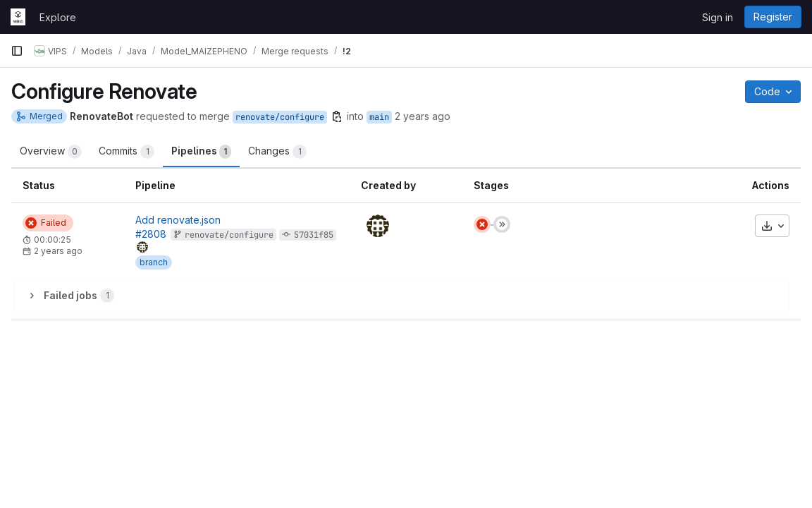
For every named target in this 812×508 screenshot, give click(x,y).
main (379, 117)
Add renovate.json (178, 220)
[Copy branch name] (337, 116)
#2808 (151, 234)
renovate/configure (280, 117)
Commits (127, 152)
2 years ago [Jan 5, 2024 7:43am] (423, 116)
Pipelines (201, 152)
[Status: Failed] (48, 223)
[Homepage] (18, 17)
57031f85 (314, 235)
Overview (51, 152)
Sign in (718, 17)
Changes (277, 152)
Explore (58, 17)
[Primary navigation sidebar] (17, 51)
